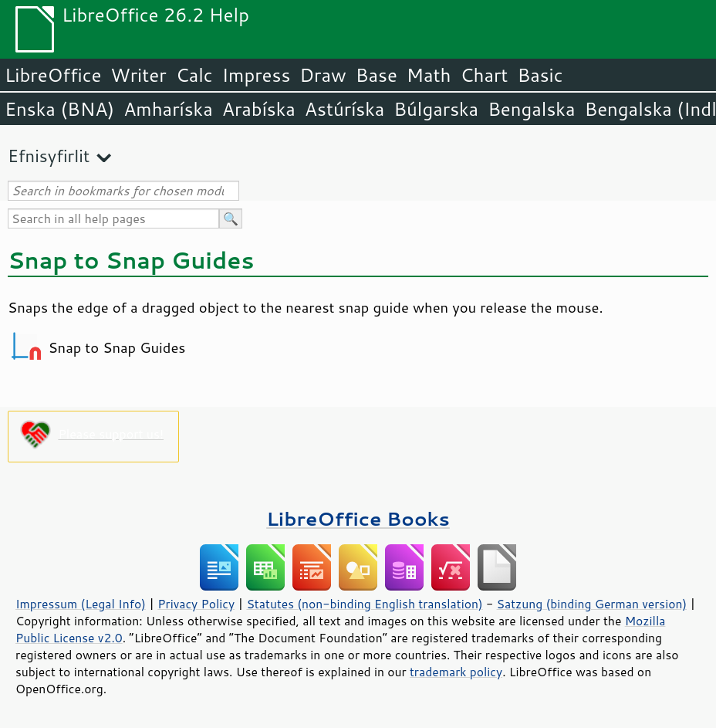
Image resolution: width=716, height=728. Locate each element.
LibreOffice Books (358, 518)
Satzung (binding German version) (592, 604)
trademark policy (456, 672)
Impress (257, 75)
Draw (323, 75)
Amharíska (168, 109)
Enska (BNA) (59, 109)
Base (377, 75)
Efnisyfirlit (49, 156)
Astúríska (345, 109)
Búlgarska (436, 109)
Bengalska (531, 109)
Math (429, 75)
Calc (194, 75)
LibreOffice (53, 75)
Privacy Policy (196, 604)
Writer (138, 75)
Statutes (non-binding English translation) (364, 604)
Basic (540, 75)
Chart (484, 75)
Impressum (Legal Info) (81, 604)
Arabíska (259, 109)
